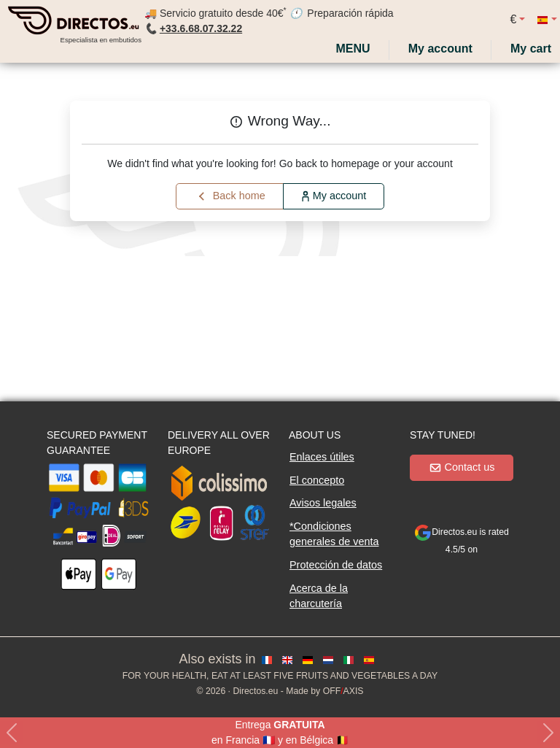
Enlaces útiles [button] (322, 457)
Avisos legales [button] (323, 503)
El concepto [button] (317, 480)
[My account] (440, 49)
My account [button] (334, 196)
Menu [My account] (351, 49)
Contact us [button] (462, 467)
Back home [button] (230, 196)
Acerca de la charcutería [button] (319, 596)
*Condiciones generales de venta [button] (334, 534)
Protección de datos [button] (336, 565)
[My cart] (534, 49)
